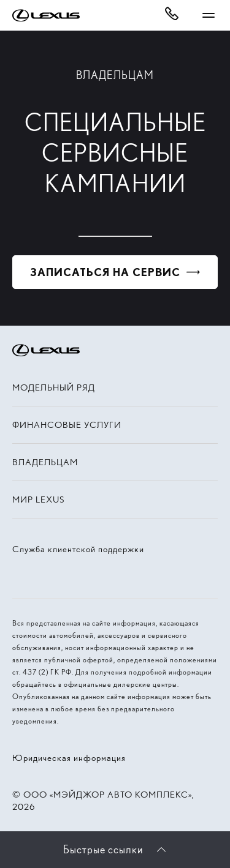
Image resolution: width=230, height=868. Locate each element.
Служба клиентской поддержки (78, 549)
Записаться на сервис (105, 272)
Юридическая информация (69, 758)
